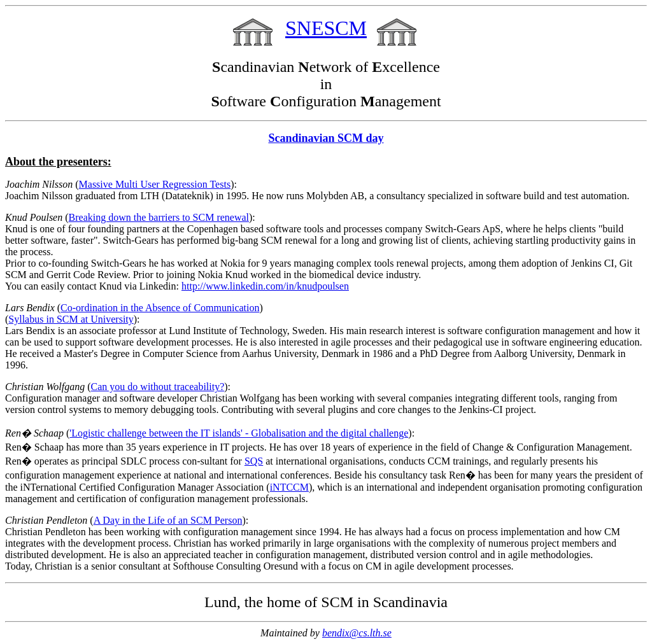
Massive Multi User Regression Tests (155, 184)
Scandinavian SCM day (326, 138)
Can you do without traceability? (158, 387)
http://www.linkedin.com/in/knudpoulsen (265, 286)
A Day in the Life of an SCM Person (168, 520)
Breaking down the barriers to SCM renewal (159, 217)
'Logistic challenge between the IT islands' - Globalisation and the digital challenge (239, 433)
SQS (254, 461)
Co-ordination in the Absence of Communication (160, 308)
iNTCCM (289, 487)
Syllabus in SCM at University (71, 319)
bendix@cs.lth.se (357, 633)
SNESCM (326, 28)
